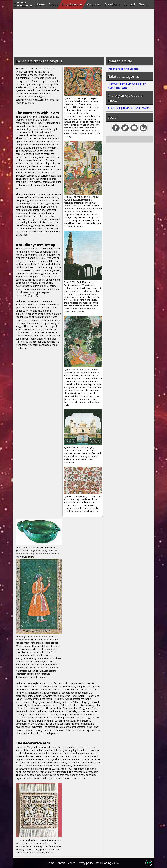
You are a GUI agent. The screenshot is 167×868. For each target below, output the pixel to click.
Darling (23, 5)
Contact (129, 4)
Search (144, 4)
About (53, 4)
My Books (94, 4)
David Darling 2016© (107, 863)
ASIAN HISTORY (118, 88)
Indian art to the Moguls (123, 69)
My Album (112, 4)
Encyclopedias (72, 4)
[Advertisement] (83, 32)
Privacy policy (85, 863)
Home (40, 4)
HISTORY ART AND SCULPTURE (127, 84)
